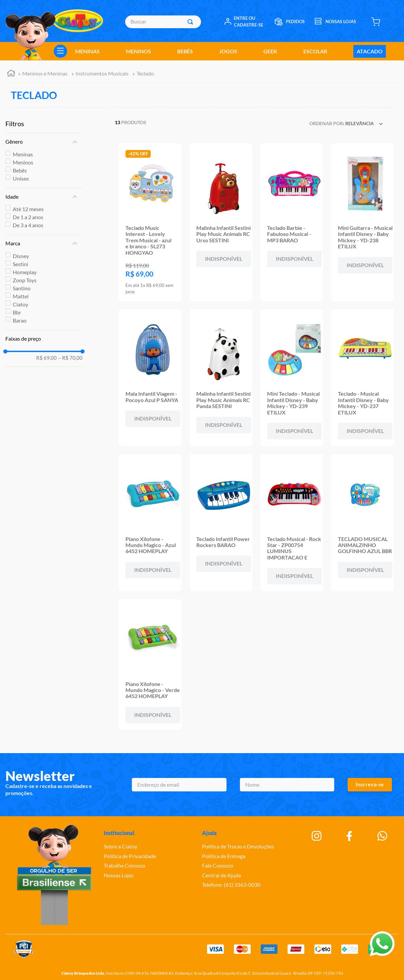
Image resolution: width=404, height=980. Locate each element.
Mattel (21, 296)
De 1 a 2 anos (28, 217)
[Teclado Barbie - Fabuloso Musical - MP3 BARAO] (292, 222)
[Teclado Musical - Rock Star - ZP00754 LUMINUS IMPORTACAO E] (292, 523)
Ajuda (209, 833)
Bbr (17, 312)
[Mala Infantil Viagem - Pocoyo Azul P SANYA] (150, 378)
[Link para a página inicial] (11, 74)
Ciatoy (20, 304)
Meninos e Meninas (45, 73)
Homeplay (25, 272)
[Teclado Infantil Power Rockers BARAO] (221, 523)
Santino (22, 288)
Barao (20, 320)
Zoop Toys (25, 280)
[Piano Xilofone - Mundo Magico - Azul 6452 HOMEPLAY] (150, 523)
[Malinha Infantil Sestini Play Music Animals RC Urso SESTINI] (221, 222)
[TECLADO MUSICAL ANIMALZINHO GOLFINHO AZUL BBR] (363, 523)
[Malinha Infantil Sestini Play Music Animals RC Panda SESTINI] (221, 378)
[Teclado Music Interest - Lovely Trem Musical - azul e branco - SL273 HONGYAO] (150, 222)
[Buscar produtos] (192, 22)
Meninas (23, 154)
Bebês (20, 170)
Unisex (21, 178)
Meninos (23, 162)
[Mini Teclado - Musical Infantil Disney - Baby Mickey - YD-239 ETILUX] (292, 378)
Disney (21, 256)
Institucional (119, 833)
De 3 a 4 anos (28, 225)
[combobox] (163, 22)
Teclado (145, 73)
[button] (44, 142)
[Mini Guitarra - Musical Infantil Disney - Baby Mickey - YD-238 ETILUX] (363, 222)
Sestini (20, 264)
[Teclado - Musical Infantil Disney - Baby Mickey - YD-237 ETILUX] (363, 378)
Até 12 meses (28, 209)
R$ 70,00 (70, 358)
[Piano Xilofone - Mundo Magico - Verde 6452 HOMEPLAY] (150, 665)
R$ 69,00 (46, 358)
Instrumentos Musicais (102, 73)
